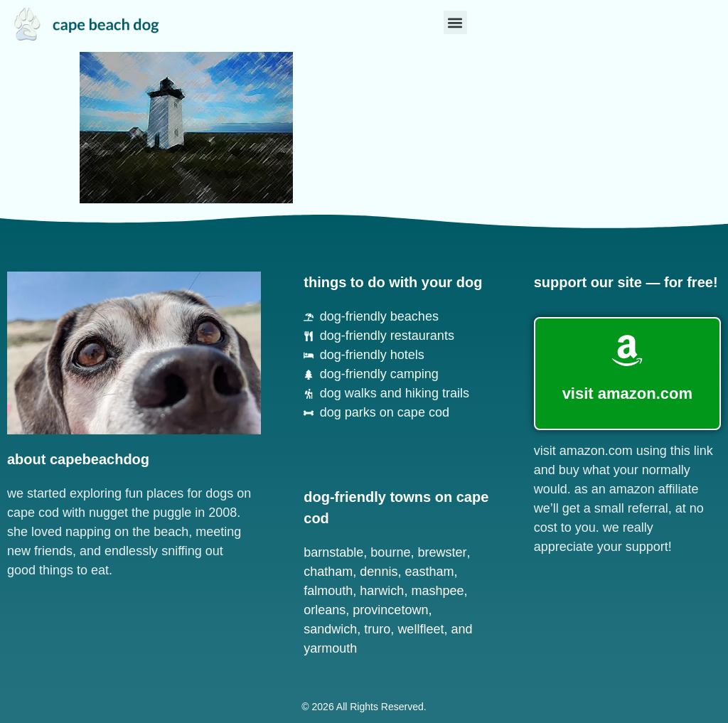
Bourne (390, 552)
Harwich (382, 591)
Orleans (325, 610)
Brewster (442, 552)
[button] (455, 22)
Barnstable (333, 552)
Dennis (379, 572)
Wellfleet (421, 629)
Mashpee (437, 591)
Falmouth (328, 591)
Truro (377, 629)
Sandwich (330, 629)
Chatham (328, 572)
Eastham (429, 572)
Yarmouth (330, 648)
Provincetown (390, 610)
